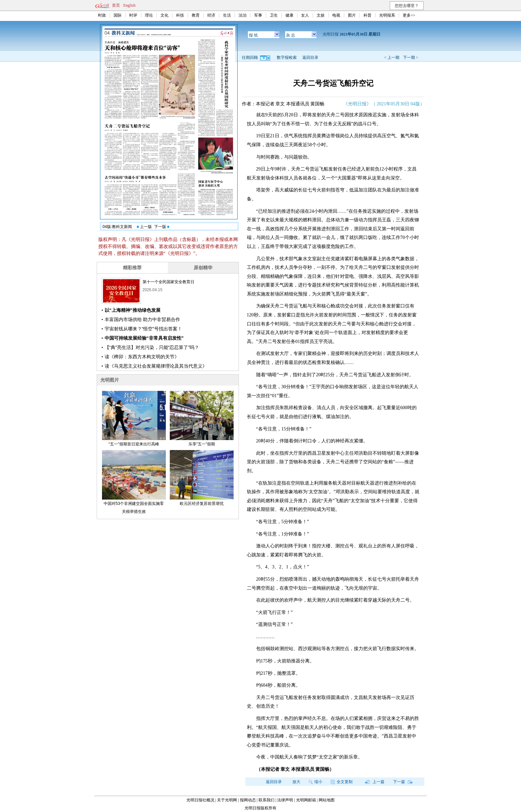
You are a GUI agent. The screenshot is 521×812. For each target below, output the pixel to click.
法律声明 (285, 800)
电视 (336, 15)
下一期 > (411, 58)
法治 (243, 15)
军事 (258, 15)
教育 (196, 15)
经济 (211, 15)
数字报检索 (287, 58)
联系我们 (266, 800)
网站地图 (327, 800)
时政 (102, 15)
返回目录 (310, 58)
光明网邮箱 (306, 800)
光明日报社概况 (200, 800)
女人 (305, 15)
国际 (118, 15)
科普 (367, 15)
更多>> (409, 15)
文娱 (321, 15)
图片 (352, 15)
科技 (180, 15)
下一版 (162, 227)
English (129, 5)
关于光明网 (227, 800)
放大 (296, 782)
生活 (227, 15)
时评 (133, 15)
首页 (116, 5)
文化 (164, 15)
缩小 (315, 782)
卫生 (274, 15)
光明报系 (387, 15)
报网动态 (248, 800)
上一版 (144, 227)
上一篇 (375, 782)
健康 (289, 15)
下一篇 (403, 782)
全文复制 (342, 782)
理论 (149, 15)
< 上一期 (392, 58)
